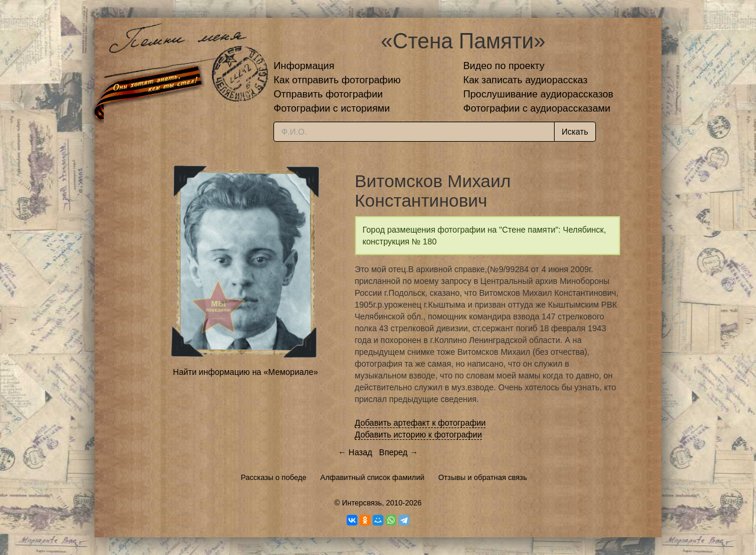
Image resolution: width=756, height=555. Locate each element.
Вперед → (399, 452)
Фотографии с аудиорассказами (537, 108)
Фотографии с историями (332, 108)
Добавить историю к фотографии (419, 435)
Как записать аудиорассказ (525, 80)
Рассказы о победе (274, 478)
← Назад (355, 452)
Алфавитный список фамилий (372, 478)
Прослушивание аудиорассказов (538, 94)
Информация (304, 66)
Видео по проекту (504, 66)
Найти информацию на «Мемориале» (245, 372)
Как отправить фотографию (337, 80)
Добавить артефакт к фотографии (421, 423)
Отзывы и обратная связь (483, 478)
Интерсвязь (362, 503)
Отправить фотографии (328, 94)
